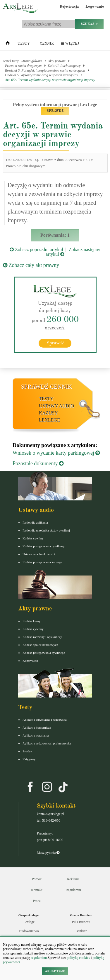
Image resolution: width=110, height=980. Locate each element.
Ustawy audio (56, 406)
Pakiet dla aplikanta (35, 522)
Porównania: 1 (55, 235)
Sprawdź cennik (47, 387)
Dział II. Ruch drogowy (64, 66)
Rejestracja (69, 6)
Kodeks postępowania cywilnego (44, 546)
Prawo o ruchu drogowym (23, 66)
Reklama (73, 879)
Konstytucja (30, 661)
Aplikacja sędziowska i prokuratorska (47, 743)
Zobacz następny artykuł (73, 252)
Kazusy (48, 413)
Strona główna (32, 61)
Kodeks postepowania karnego (42, 562)
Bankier (81, 931)
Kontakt (37, 890)
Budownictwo (29, 931)
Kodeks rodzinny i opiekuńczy (42, 637)
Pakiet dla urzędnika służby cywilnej (46, 530)
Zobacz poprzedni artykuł (36, 249)
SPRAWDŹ (55, 111)
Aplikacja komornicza (37, 727)
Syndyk (27, 751)
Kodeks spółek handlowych (40, 645)
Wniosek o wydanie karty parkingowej (56, 453)
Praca (37, 901)
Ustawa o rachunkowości (39, 554)
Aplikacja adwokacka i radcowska (45, 720)
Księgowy (29, 759)
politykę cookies (78, 958)
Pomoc (37, 879)
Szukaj (89, 24)
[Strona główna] (8, 44)
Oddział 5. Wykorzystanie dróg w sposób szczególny (41, 75)
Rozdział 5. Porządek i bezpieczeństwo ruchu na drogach (45, 70)
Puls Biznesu (81, 922)
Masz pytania (48, 853)
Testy (24, 44)
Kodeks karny (31, 621)
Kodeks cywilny (33, 538)
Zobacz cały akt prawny (31, 265)
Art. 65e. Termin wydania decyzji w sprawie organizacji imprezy (50, 80)
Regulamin (73, 890)
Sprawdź (55, 343)
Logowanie (95, 6)
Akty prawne (57, 61)
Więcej (70, 44)
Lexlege (29, 922)
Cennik (47, 44)
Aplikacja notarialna (36, 735)
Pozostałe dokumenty (38, 463)
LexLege (49, 420)
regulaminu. (39, 958)
